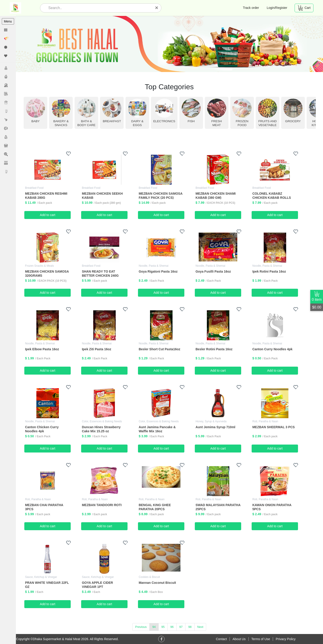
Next (201, 627)
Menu (8, 21)
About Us (239, 639)
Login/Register (277, 8)
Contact (221, 639)
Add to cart (48, 215)
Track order (251, 8)
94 (154, 627)
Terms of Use (261, 639)
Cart (304, 8)
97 (181, 627)
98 (190, 627)
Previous (141, 627)
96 (172, 627)
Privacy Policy (286, 639)
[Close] (157, 8)
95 (163, 627)
